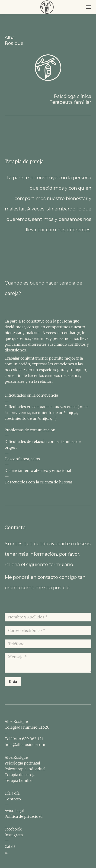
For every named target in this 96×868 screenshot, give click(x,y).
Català (10, 846)
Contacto (13, 799)
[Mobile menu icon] (88, 7)
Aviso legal (14, 811)
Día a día (12, 793)
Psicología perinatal (22, 763)
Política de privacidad (24, 816)
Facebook (13, 829)
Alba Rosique (16, 757)
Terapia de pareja (20, 775)
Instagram (14, 835)
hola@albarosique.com (25, 745)
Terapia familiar (19, 780)
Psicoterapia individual (25, 769)
